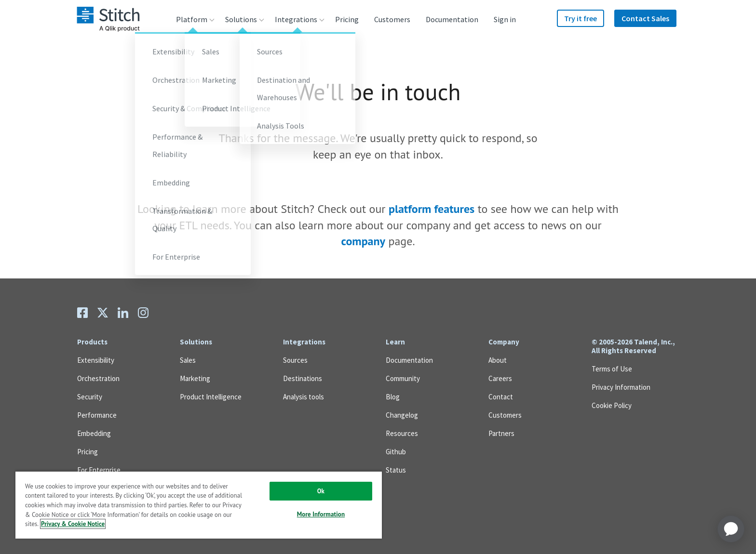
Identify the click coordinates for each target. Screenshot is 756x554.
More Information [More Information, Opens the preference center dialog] (321, 514)
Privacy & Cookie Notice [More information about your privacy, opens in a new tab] (73, 524)
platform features (432, 209)
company (363, 241)
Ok (321, 491)
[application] (731, 529)
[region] (199, 505)
